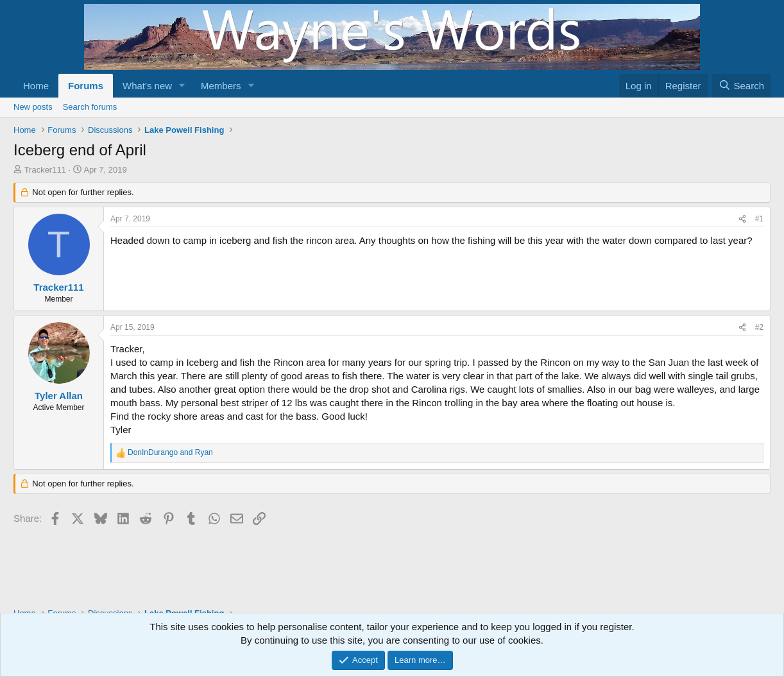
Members (221, 86)
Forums (86, 86)
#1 (759, 219)
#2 (759, 327)
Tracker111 (45, 170)
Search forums (90, 107)
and (170, 452)
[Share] (742, 219)
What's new (147, 86)
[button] (182, 86)
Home (36, 86)
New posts (33, 107)
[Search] (741, 86)
